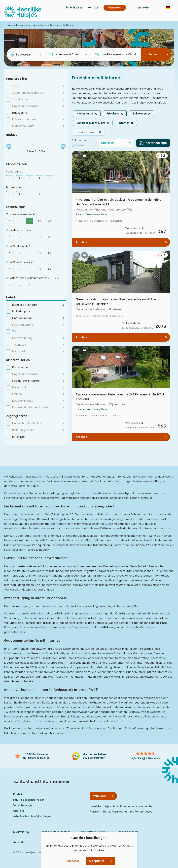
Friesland (55, 25)
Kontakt (93, 8)
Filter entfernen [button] (87, 132)
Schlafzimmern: (16, 172)
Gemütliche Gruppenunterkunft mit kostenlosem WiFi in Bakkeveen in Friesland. (116, 302)
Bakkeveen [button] (140, 114)
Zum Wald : (18, 246)
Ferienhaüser (74, 8)
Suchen (153, 54)
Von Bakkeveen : (22, 214)
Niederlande (40, 25)
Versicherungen (23, 805)
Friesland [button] (113, 114)
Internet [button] (124, 123)
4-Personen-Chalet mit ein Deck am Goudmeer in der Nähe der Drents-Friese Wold (119, 202)
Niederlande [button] (85, 114)
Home (10, 25)
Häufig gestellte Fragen (29, 800)
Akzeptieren (97, 861)
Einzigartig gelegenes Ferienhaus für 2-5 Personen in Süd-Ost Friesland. (120, 397)
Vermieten (100, 796)
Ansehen (81, 242)
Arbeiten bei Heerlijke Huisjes (32, 816)
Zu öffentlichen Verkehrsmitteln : (33, 278)
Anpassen (73, 861)
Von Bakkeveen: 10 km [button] (91, 123)
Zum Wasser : (20, 262)
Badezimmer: (14, 188)
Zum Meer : (19, 230)
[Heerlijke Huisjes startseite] (23, 12)
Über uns (19, 811)
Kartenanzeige (153, 143)
